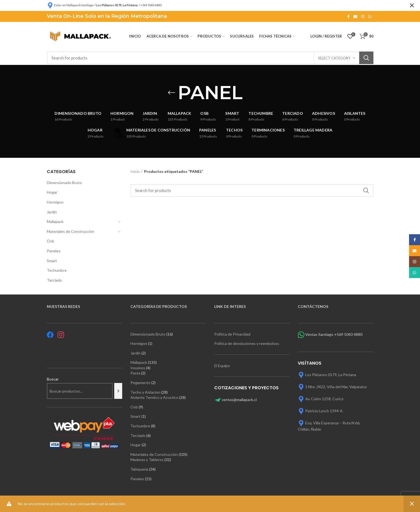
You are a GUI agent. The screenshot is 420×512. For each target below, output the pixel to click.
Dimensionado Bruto (64, 183)
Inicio (135, 171)
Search (366, 58)
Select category (334, 58)
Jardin (52, 212)
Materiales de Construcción (71, 231)
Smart (52, 261)
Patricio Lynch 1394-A (324, 411)
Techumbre (57, 270)
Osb (51, 241)
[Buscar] (118, 391)
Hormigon (55, 202)
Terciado (54, 280)
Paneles (54, 251)
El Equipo (222, 366)
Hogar (52, 192)
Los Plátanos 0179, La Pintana (331, 374)
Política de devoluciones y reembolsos (247, 343)
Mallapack (55, 221)
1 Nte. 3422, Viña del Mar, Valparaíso (336, 386)
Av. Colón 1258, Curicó (324, 398)
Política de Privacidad (232, 334)
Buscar (53, 379)
